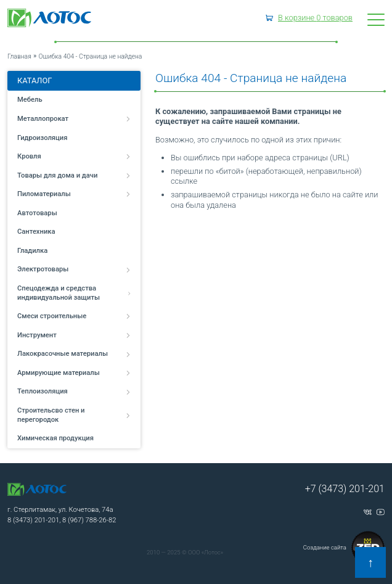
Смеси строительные (74, 316)
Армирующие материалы (74, 373)
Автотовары (37, 213)
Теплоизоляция (74, 391)
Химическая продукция (55, 438)
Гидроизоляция (42, 138)
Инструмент (74, 335)
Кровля (74, 156)
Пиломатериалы (74, 194)
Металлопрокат (74, 119)
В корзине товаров (315, 18)
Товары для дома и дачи (74, 175)
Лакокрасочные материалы (74, 354)
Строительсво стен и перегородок (74, 415)
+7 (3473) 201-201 (345, 489)
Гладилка (32, 251)
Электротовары (74, 269)
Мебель (30, 100)
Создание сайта (344, 548)
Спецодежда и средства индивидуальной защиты (74, 293)
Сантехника (36, 232)
